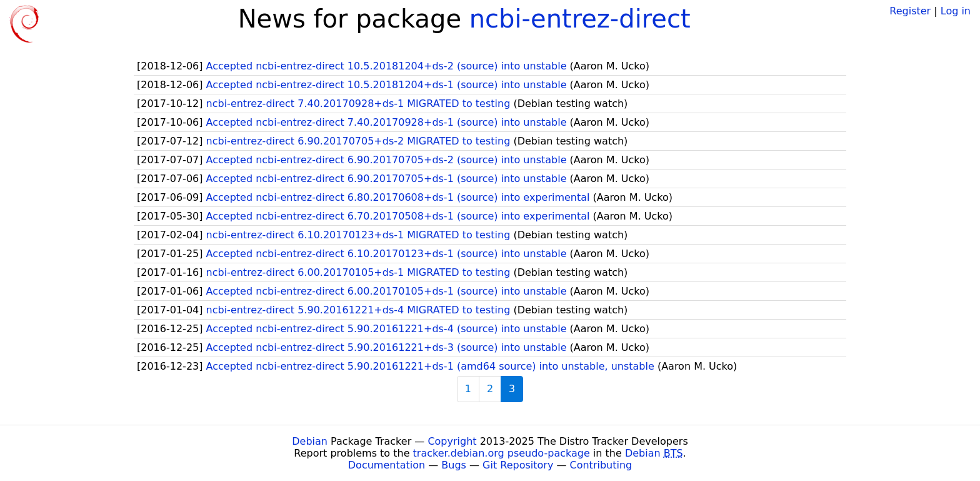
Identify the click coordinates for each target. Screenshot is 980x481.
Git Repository (518, 465)
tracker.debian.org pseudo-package (502, 453)
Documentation (387, 465)
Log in (956, 11)
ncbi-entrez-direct (580, 19)
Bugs (454, 465)
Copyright (452, 441)
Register (910, 11)
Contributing (601, 465)
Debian (310, 441)
